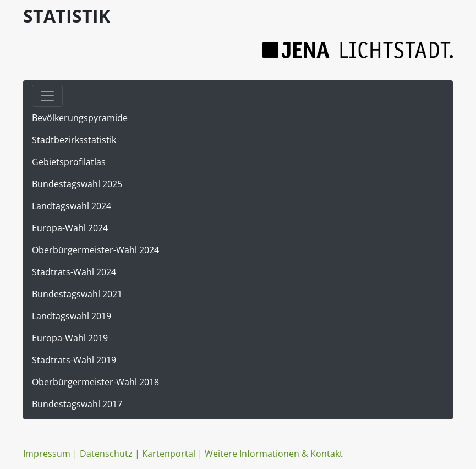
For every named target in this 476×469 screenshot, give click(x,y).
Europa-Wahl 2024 (70, 228)
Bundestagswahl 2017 (77, 404)
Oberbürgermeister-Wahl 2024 (95, 250)
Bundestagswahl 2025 (77, 184)
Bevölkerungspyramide (80, 118)
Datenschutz (106, 454)
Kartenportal (169, 454)
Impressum (47, 454)
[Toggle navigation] (47, 96)
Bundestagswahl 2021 (77, 294)
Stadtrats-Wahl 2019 (74, 360)
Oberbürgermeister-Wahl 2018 (95, 382)
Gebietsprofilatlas (69, 162)
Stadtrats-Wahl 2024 (74, 272)
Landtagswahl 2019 (72, 316)
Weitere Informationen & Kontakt (274, 454)
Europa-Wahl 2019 (70, 338)
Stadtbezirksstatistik (74, 140)
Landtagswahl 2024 (72, 206)
